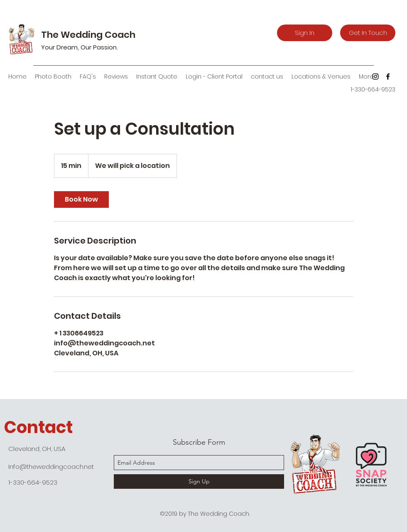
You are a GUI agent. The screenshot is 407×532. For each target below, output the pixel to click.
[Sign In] (305, 33)
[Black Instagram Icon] (375, 76)
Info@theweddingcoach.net (51, 467)
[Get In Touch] (368, 33)
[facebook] (388, 76)
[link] (81, 199)
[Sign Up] (199, 482)
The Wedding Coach (88, 35)
